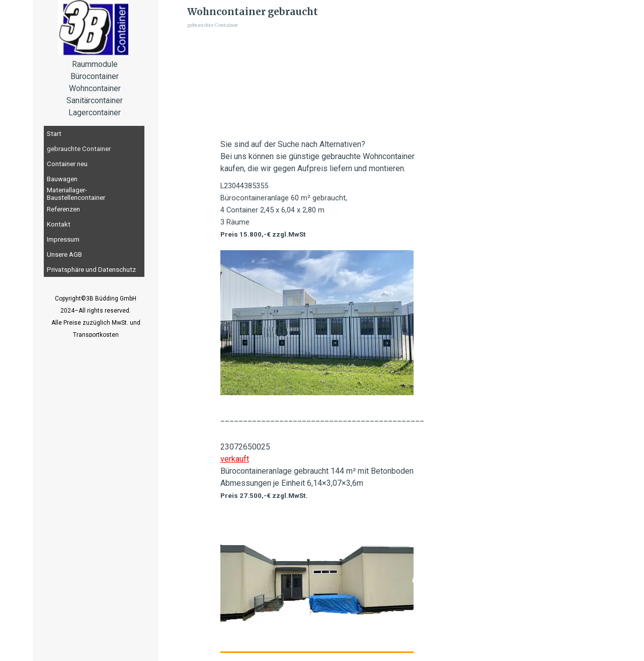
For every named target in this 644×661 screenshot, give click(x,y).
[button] (317, 580)
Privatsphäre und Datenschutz (91, 270)
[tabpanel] (96, 322)
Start (54, 134)
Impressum (63, 239)
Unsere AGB (64, 254)
